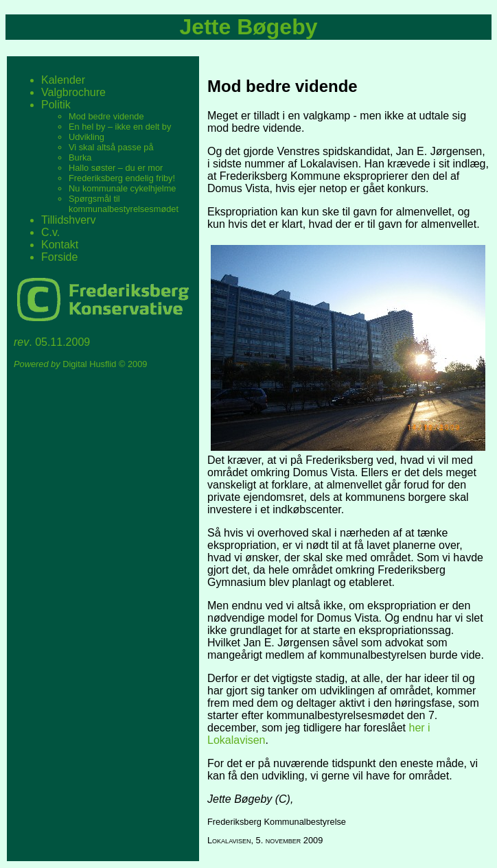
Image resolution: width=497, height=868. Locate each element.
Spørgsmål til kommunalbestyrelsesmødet (124, 204)
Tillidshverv (68, 220)
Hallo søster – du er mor (116, 168)
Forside (59, 257)
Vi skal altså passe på (111, 147)
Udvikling (86, 137)
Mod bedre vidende (106, 116)
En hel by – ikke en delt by (120, 127)
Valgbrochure (73, 92)
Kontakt (60, 245)
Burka (80, 157)
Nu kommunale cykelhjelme (122, 188)
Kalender (63, 80)
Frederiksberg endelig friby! (122, 178)
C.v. (50, 232)
